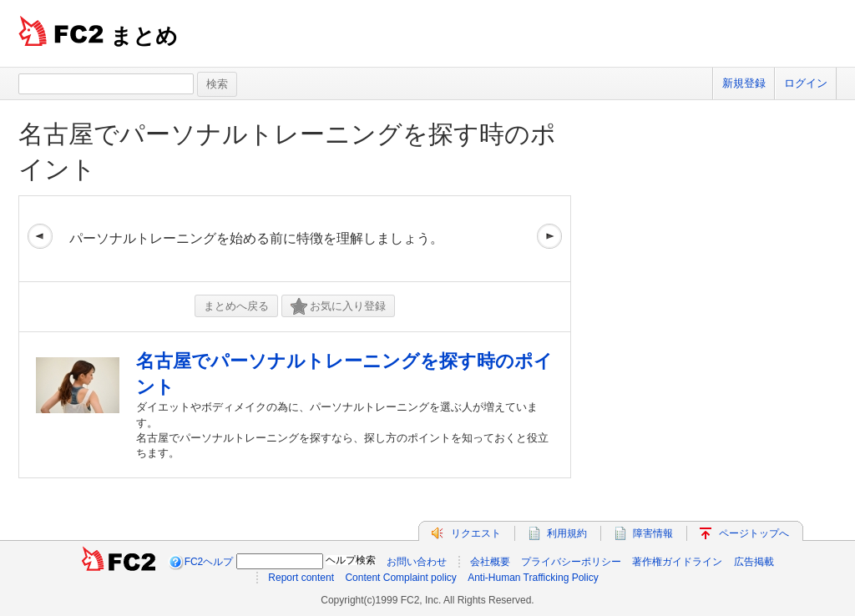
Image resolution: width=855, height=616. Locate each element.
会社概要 (490, 562)
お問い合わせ (417, 562)
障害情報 (653, 533)
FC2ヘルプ (209, 562)
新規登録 (744, 83)
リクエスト (476, 533)
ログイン (806, 83)
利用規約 (567, 533)
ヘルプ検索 (351, 560)
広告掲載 (754, 562)
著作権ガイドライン (677, 562)
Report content (301, 578)
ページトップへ (754, 533)
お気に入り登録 (338, 307)
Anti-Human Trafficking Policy (533, 578)
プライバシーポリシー (571, 562)
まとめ (144, 36)
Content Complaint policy (400, 578)
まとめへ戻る (236, 306)
